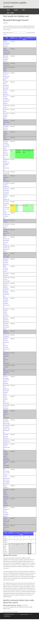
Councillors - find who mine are (6, 128)
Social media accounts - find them (6, 407)
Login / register (10, 13)
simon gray (17, 614)
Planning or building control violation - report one (6, 312)
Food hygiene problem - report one (7, 185)
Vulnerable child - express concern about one (6, 502)
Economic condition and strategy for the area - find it (7, 145)
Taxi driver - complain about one (6, 436)
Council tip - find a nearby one (7, 122)
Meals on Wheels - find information (7, 255)
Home (8, 10)
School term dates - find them (6, 373)
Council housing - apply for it (6, 93)
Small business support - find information (6, 400)
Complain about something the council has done (6, 85)
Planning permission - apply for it (6, 320)
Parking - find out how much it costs (7, 279)
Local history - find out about (6, 226)
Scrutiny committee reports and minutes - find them (6, 380)
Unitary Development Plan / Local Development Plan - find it (7, 480)
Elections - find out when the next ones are (6, 154)
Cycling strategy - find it (6, 134)
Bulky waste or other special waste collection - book (7, 76)
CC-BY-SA (30, 614)
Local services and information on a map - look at (6, 240)
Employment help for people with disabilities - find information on (6, 165)
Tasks (23, 10)
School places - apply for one (7, 367)
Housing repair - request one (6, 198)
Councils (16, 10)
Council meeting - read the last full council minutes (6, 100)
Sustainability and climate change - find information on (7, 429)
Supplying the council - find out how (7, 422)
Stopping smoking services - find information (6, 414)
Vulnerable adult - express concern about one (6, 493)
